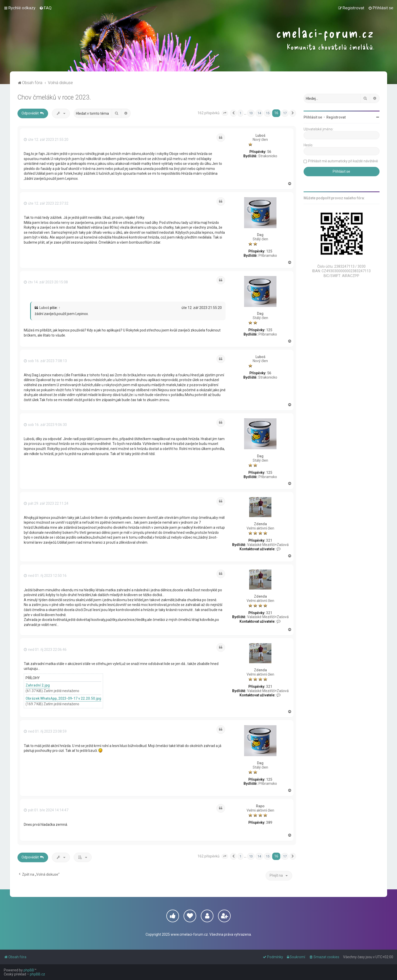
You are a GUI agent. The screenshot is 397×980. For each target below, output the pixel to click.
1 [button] (240, 113)
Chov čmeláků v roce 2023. (54, 97)
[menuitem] (45, 8)
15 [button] (268, 113)
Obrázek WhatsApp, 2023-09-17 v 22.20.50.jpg (63, 698)
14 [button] (259, 113)
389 (269, 822)
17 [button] (285, 113)
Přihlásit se (313, 117)
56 (269, 152)
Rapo (260, 806)
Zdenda (260, 524)
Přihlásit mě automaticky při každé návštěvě (343, 161)
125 (269, 251)
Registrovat (336, 117)
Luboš (260, 135)
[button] (225, 113)
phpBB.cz (37, 974)
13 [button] (251, 113)
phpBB (29, 970)
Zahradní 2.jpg (38, 685)
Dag (260, 235)
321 (269, 540)
